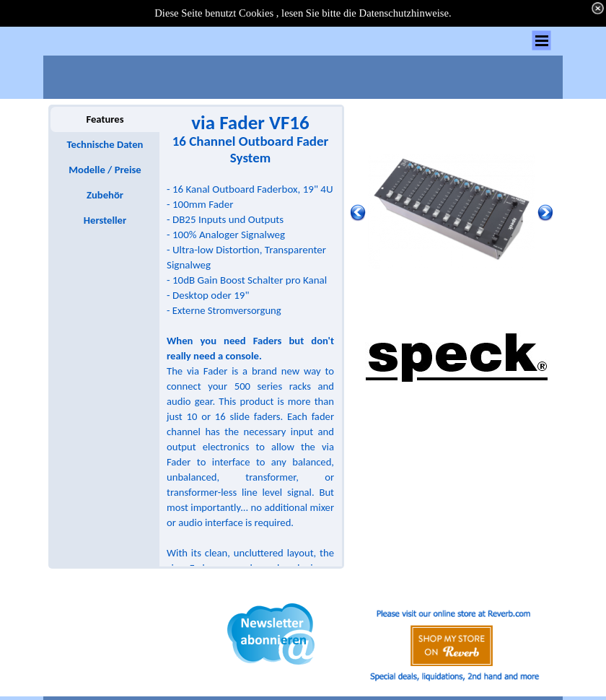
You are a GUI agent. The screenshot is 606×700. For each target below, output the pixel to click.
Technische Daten (105, 144)
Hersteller (105, 220)
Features (105, 119)
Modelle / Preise (105, 170)
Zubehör (105, 195)
